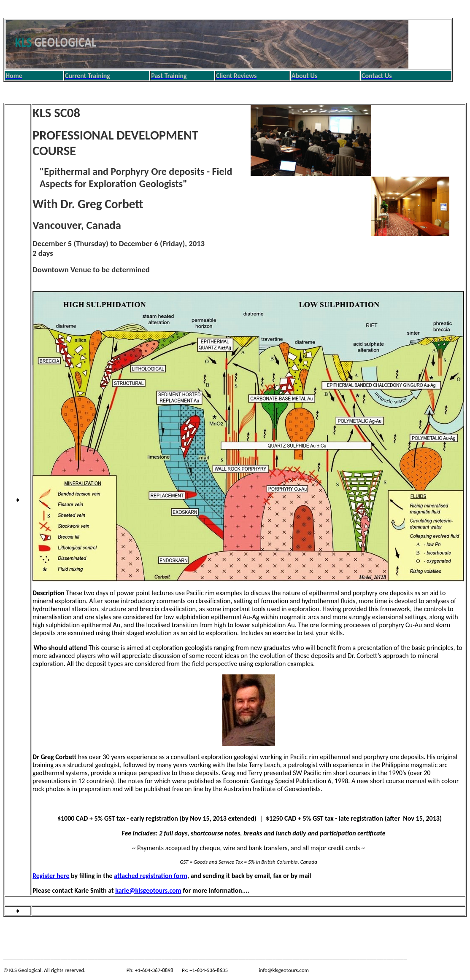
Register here (51, 876)
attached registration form (151, 876)
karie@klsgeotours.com (148, 890)
